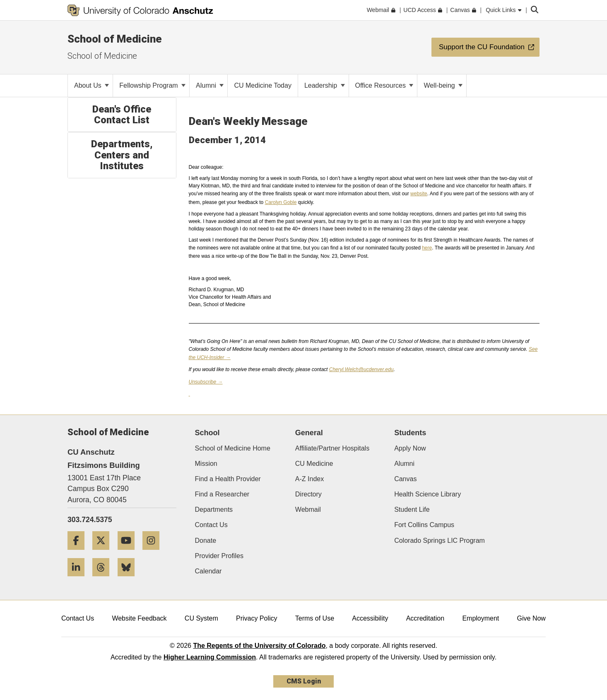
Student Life (412, 509)
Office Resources (384, 85)
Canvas (405, 479)
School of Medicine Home (233, 448)
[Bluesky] (129, 579)
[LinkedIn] (79, 579)
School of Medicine (115, 39)
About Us (92, 85)
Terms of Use (315, 618)
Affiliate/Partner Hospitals (332, 448)
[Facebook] (79, 553)
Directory (308, 494)
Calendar (208, 571)
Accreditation (425, 618)
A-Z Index (310, 479)
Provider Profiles (219, 556)
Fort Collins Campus (424, 525)
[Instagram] (154, 553)
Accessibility (370, 618)
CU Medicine (314, 464)
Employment (481, 618)
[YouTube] (129, 553)
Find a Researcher (222, 494)
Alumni (210, 85)
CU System (201, 618)
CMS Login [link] (304, 681)
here (427, 248)
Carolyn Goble (281, 202)
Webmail (308, 509)
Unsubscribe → (206, 382)
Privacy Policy (257, 618)
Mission (206, 464)
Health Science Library (428, 494)
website (419, 194)
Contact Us (211, 525)
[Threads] (104, 579)
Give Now (531, 618)
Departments (214, 509)
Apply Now (410, 448)
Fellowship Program (152, 85)
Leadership (325, 85)
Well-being (443, 85)
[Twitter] (104, 553)
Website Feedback (139, 618)
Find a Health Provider (228, 479)
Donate (206, 541)
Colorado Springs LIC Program (440, 541)
